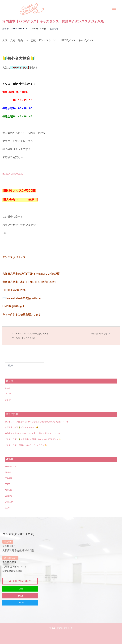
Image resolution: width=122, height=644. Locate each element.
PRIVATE (8, 478)
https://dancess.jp (13, 174)
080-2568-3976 (20, 581)
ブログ (8, 394)
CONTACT (9, 496)
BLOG (7, 508)
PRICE (7, 484)
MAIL (21, 596)
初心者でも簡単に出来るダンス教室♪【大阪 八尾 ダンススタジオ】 (34, 433)
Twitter (21, 603)
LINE (21, 589)
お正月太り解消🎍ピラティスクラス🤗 (22, 427)
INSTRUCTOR (11, 466)
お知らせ (54, 29)
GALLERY (9, 502)
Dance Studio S (19, 29)
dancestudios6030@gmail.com (23, 298)
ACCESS (8, 490)
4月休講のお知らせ (99, 334)
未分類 (8, 400)
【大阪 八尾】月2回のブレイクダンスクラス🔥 (26, 445)
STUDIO (8, 472)
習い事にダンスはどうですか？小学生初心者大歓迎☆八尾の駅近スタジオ (37, 422)
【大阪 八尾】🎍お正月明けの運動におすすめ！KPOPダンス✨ (33, 439)
